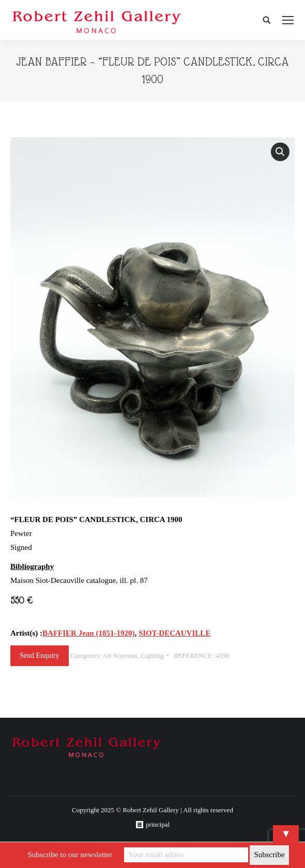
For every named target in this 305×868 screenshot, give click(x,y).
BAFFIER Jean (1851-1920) (88, 633)
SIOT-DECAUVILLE (175, 633)
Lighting (152, 656)
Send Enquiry (40, 656)
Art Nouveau (120, 656)
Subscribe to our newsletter (70, 855)
